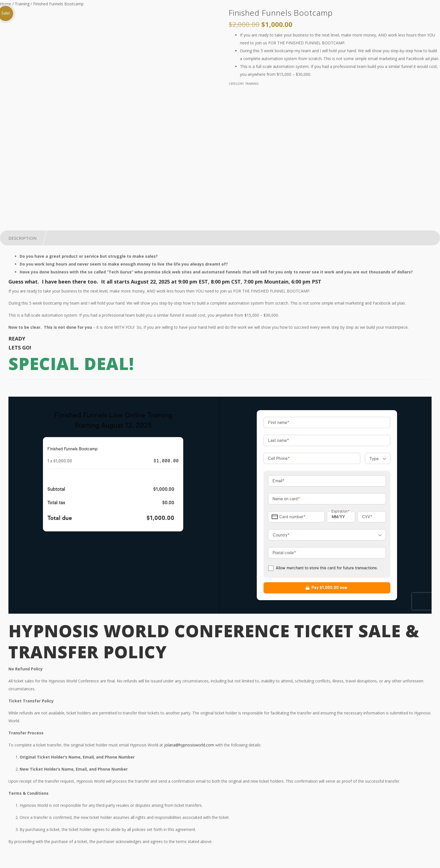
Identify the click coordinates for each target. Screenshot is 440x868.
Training (22, 4)
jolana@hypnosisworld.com (189, 745)
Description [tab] (22, 238)
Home (6, 4)
